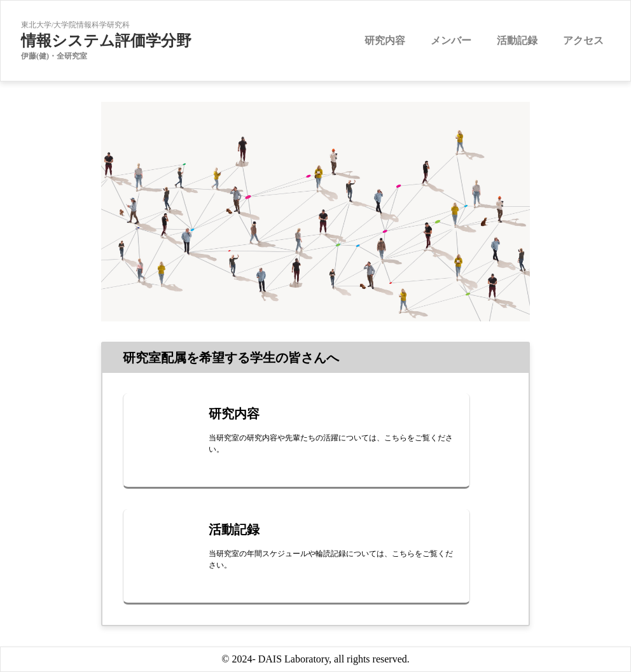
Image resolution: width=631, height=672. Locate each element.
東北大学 (36, 25)
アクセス (583, 40)
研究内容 (385, 40)
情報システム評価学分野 (106, 41)
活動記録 (517, 40)
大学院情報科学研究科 (92, 25)
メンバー (451, 40)
